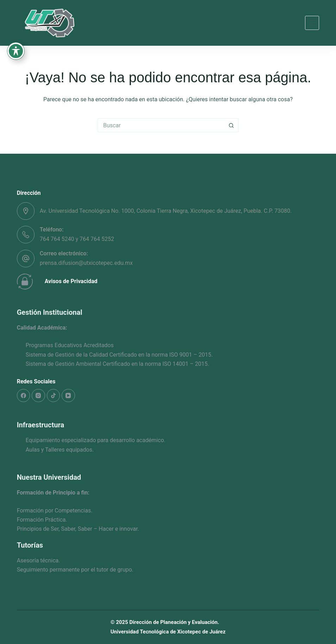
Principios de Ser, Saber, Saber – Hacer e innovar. (78, 529)
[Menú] (312, 23)
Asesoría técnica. (39, 560)
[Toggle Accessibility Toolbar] (16, 34)
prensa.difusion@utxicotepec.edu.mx (86, 263)
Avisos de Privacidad (71, 281)
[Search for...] (161, 125)
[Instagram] (38, 396)
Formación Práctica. (42, 520)
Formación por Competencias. (55, 511)
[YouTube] (68, 396)
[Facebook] (24, 396)
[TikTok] (54, 396)
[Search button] (231, 125)
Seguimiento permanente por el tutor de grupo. (75, 570)
